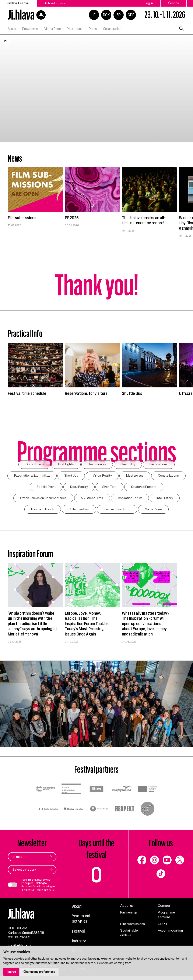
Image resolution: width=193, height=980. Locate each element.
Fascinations (160, 465)
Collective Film (79, 510)
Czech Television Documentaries (43, 499)
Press (93, 29)
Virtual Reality (102, 476)
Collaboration (112, 29)
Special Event (45, 488)
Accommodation (171, 932)
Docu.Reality (79, 488)
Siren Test (110, 488)
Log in (149, 3)
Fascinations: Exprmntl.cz (31, 476)
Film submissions (133, 926)
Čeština (173, 3)
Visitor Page (53, 29)
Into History (165, 499)
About (12, 29)
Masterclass (135, 476)
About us (127, 907)
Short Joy (71, 476)
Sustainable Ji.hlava (129, 935)
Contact (164, 907)
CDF (131, 15)
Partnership (129, 914)
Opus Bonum (34, 465)
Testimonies (97, 465)
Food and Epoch (42, 510)
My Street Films (92, 499)
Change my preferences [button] (39, 972)
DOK (106, 15)
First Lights (66, 465)
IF (94, 15)
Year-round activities (82, 921)
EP (119, 15)
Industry (79, 943)
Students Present (145, 488)
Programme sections (167, 916)
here (52, 892)
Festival (79, 933)
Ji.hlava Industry (55, 3)
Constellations (169, 476)
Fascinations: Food (117, 510)
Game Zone (154, 510)
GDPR (162, 926)
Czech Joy (129, 465)
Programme (30, 29)
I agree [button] (11, 972)
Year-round (75, 29)
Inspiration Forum (130, 499)
